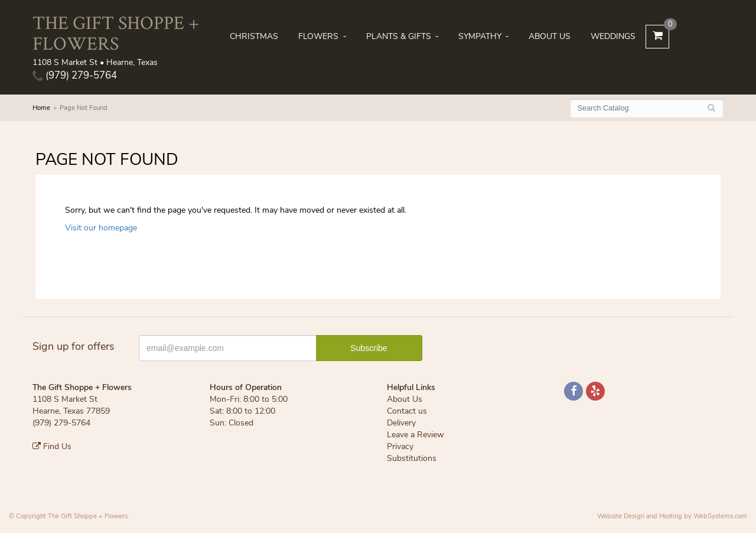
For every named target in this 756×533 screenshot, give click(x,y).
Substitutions (412, 458)
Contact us (407, 411)
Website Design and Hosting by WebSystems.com (672, 516)
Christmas (254, 36)
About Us (550, 36)
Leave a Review (416, 435)
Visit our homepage (101, 228)
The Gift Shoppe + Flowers (116, 32)
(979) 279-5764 (75, 75)
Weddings (613, 36)
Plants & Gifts (399, 36)
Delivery (401, 423)
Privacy (400, 446)
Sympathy (480, 36)
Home (41, 108)
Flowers (318, 36)
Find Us (52, 446)
